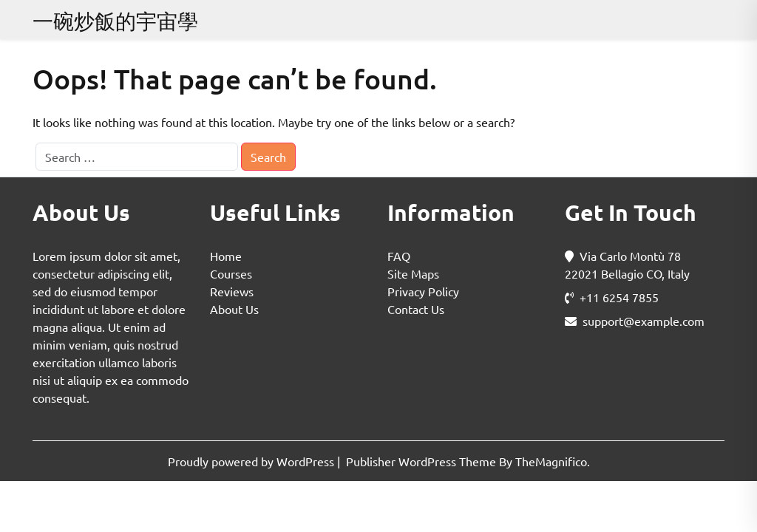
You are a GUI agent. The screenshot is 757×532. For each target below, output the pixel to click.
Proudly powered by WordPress (252, 461)
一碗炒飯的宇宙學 (115, 21)
